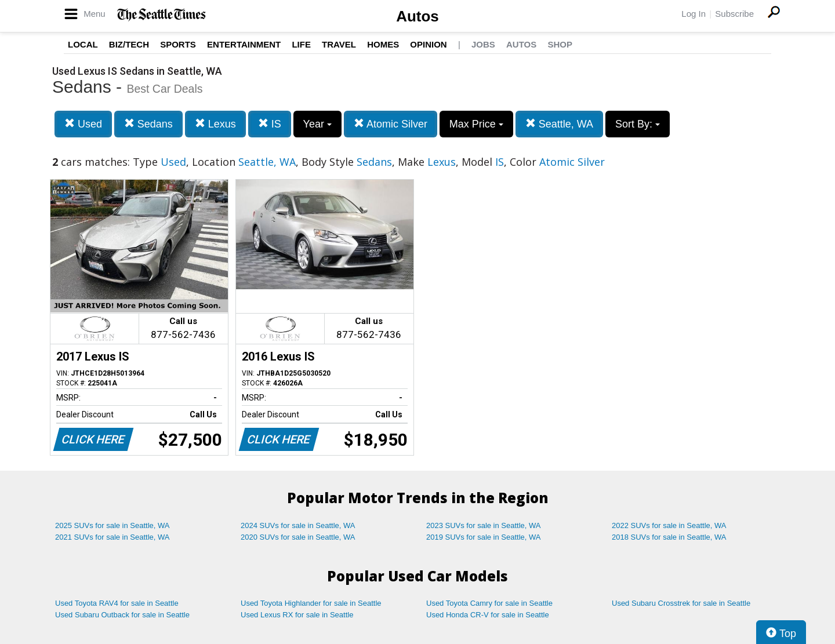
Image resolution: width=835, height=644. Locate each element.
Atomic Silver (391, 124)
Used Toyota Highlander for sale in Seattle (311, 603)
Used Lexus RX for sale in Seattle (297, 615)
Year (317, 124)
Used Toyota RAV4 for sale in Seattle (117, 603)
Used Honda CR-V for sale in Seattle (488, 615)
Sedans (148, 124)
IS (270, 124)
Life (301, 44)
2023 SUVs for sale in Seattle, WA (484, 525)
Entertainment (244, 44)
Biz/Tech (129, 44)
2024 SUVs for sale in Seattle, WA (298, 525)
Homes (383, 44)
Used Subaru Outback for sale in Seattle (122, 615)
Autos (418, 16)
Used (83, 124)
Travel (339, 44)
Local (83, 44)
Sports (178, 44)
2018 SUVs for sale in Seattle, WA (669, 537)
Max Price (476, 124)
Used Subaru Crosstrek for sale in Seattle (681, 603)
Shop (560, 44)
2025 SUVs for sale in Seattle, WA (112, 525)
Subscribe (734, 14)
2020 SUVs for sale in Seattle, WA (298, 537)
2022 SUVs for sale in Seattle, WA (669, 525)
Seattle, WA (559, 124)
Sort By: (638, 124)
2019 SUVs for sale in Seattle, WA (484, 537)
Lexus (215, 124)
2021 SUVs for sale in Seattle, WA (112, 537)
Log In (694, 14)
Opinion (428, 44)
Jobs (483, 44)
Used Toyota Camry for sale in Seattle (489, 603)
